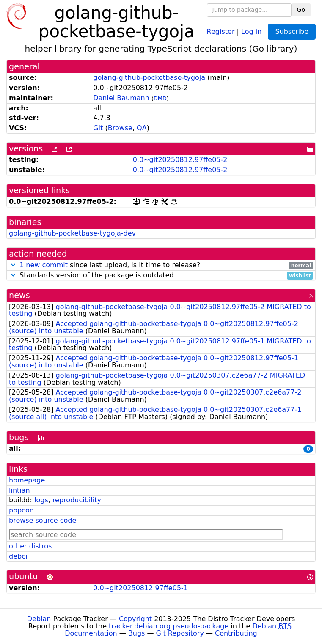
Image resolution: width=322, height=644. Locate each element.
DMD (160, 98)
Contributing (236, 633)
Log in (251, 31)
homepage (27, 480)
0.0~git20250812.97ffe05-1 (140, 588)
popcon (21, 510)
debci (18, 556)
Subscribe (292, 32)
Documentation (91, 633)
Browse (120, 128)
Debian (39, 619)
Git (98, 128)
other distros (30, 546)
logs (41, 500)
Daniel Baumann (121, 98)
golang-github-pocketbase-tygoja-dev (72, 233)
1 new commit (44, 265)
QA (142, 128)
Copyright (135, 619)
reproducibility (77, 500)
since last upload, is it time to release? (161, 265)
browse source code (43, 520)
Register (221, 31)
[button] (13, 265)
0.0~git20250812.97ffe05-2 (180, 160)
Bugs (137, 633)
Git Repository (180, 633)
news (19, 295)
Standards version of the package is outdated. (161, 275)
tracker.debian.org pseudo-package (169, 626)
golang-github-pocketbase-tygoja (149, 78)
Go (301, 10)
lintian (19, 490)
